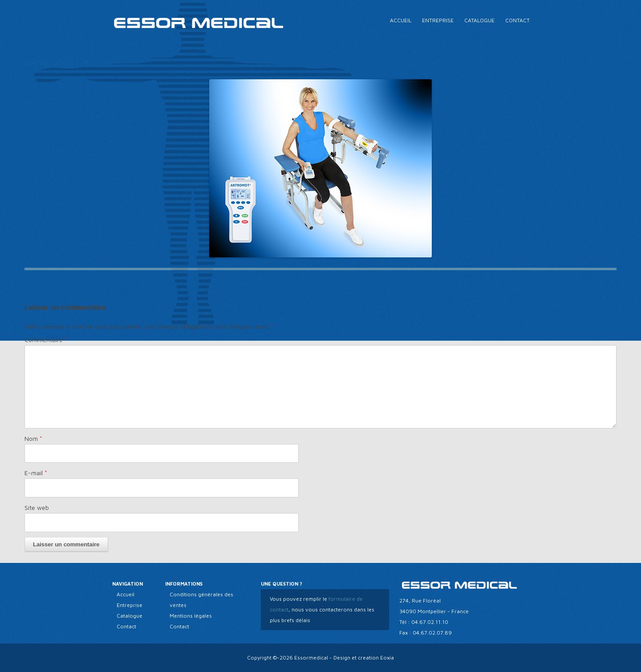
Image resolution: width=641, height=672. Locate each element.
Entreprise (438, 20)
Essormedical (311, 658)
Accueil (401, 20)
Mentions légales (191, 616)
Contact (517, 20)
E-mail (36, 473)
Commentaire (46, 340)
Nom (33, 438)
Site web (37, 507)
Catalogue (479, 20)
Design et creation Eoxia (364, 658)
